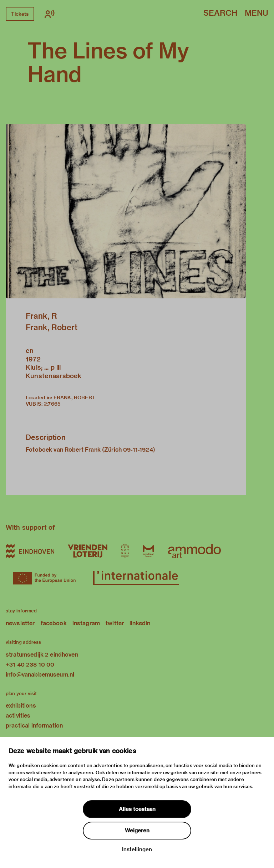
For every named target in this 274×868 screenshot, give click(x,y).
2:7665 (52, 404)
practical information (34, 726)
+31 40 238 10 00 (30, 665)
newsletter (20, 623)
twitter (115, 623)
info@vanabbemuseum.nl (40, 675)
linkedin (140, 623)
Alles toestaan (137, 809)
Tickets (20, 14)
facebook (54, 623)
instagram (86, 623)
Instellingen (137, 849)
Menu (257, 13)
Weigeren (137, 831)
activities (18, 716)
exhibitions (21, 706)
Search (220, 13)
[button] (126, 211)
